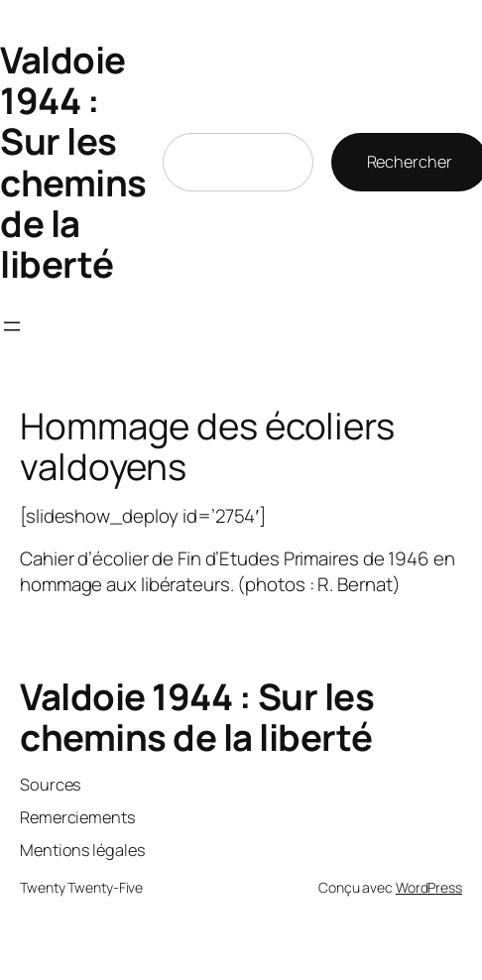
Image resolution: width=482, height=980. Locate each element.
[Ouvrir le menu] (12, 326)
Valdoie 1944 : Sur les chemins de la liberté (73, 162)
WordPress (429, 887)
